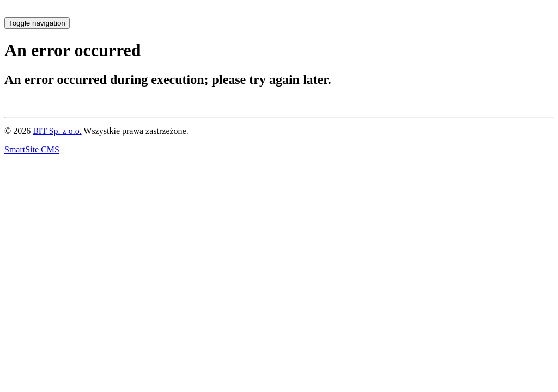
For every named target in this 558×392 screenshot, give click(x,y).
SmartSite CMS (32, 149)
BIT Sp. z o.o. (57, 131)
